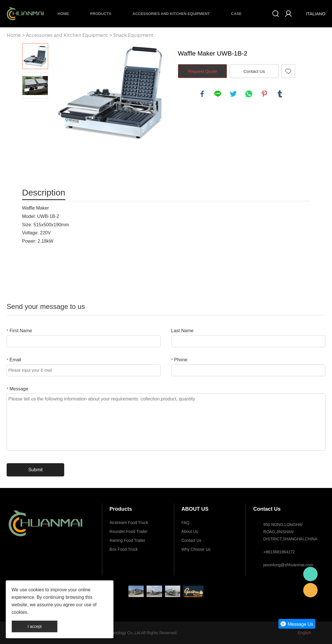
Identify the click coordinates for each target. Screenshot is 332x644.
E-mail (310, 590)
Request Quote (203, 71)
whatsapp (249, 94)
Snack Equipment (133, 35)
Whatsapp (310, 574)
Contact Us (254, 71)
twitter (233, 94)
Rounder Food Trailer (128, 531)
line (218, 94)
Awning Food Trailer (127, 540)
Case (236, 14)
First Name (19, 331)
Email (14, 360)
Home (63, 14)
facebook (202, 94)
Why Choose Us (196, 549)
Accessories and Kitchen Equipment (171, 14)
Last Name (182, 331)
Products (101, 14)
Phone (179, 360)
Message (17, 389)
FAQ (185, 523)
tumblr (280, 94)
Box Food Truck (124, 549)
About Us (190, 531)
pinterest (264, 94)
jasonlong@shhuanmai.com (288, 565)
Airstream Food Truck (129, 523)
